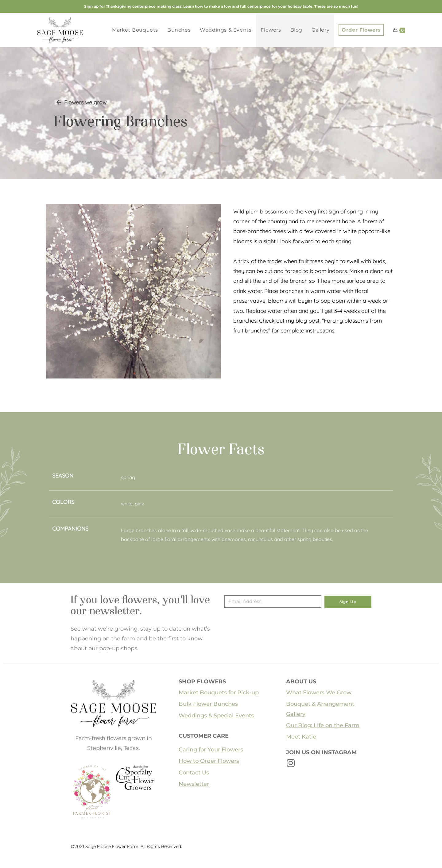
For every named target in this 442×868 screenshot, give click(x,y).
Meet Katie (301, 737)
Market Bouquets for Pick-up (219, 693)
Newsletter (194, 784)
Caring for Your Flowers (211, 750)
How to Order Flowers (209, 761)
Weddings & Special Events (216, 716)
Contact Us (194, 773)
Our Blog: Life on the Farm (323, 725)
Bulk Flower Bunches (208, 704)
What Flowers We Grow (319, 693)
